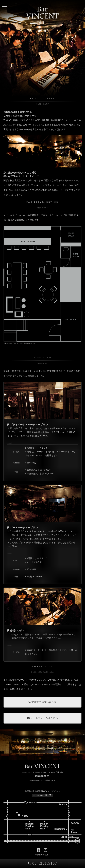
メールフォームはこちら (43, 718)
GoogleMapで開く (42, 795)
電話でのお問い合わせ (43, 702)
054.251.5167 (42, 863)
